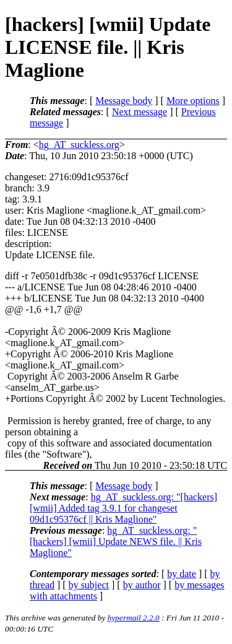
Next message (140, 112)
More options (193, 101)
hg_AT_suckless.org (79, 145)
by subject (89, 585)
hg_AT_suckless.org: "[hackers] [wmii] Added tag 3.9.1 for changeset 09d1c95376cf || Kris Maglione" (123, 508)
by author (142, 585)
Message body (124, 101)
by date (182, 574)
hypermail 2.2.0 (134, 618)
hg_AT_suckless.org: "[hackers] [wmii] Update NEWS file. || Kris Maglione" (116, 542)
